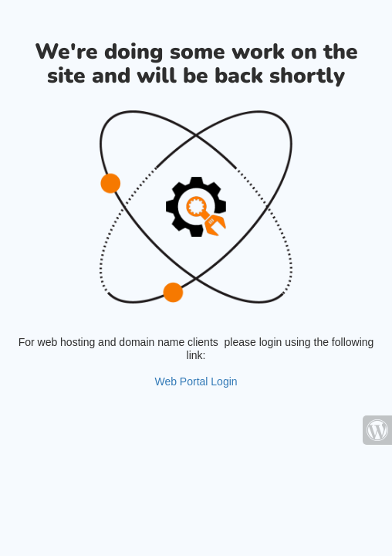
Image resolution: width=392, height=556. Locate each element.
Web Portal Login (196, 381)
